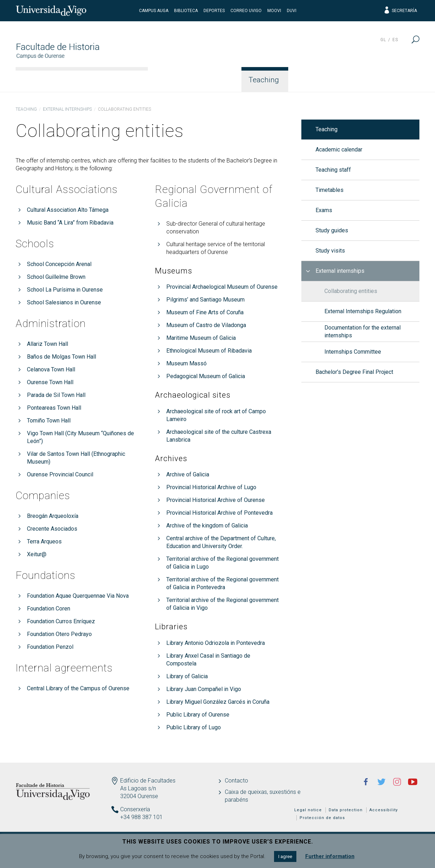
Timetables (330, 190)
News (401, 80)
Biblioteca (186, 11)
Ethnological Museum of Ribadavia (209, 351)
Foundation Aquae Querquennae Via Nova (78, 596)
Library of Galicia (187, 676)
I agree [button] (285, 856)
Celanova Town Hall (51, 369)
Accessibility (384, 810)
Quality (360, 80)
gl (383, 40)
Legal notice (308, 810)
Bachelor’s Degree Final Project (354, 372)
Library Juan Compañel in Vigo (204, 689)
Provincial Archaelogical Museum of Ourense (222, 287)
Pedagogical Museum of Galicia (206, 376)
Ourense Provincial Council (60, 474)
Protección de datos (322, 818)
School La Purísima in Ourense (65, 290)
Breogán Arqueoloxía (53, 516)
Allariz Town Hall (48, 344)
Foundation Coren (49, 609)
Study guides (332, 230)
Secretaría (400, 11)
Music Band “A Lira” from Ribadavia (70, 223)
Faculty (171, 80)
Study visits (330, 251)
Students (314, 80)
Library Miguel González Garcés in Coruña (218, 702)
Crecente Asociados (52, 529)
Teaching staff (333, 170)
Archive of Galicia (188, 474)
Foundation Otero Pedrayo (59, 634)
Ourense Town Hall (50, 382)
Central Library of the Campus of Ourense (78, 688)
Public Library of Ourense (198, 715)
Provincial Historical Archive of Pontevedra (219, 513)
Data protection (346, 810)
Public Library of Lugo (194, 727)
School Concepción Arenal (59, 264)
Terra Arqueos (44, 541)
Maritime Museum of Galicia (201, 338)
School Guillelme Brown (56, 277)
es (395, 40)
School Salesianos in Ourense (64, 302)
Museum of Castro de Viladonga (206, 325)
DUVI (292, 11)
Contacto (236, 781)
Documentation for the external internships (362, 331)
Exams (324, 210)
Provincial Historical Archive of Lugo (211, 487)
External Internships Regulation (363, 311)
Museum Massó (186, 363)
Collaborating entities (351, 291)
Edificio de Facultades (148, 781)
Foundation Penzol (50, 647)
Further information (330, 856)
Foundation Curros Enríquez (61, 621)
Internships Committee (353, 352)
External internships (67, 109)
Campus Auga (154, 11)
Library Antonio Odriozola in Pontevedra (216, 643)
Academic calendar (339, 150)
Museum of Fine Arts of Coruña (205, 312)
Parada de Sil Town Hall (56, 395)
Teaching (264, 80)
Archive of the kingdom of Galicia (207, 526)
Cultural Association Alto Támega (68, 210)
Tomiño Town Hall (49, 421)
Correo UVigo (246, 11)
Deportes (214, 11)
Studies (216, 80)
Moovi (274, 11)
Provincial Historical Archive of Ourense (216, 500)
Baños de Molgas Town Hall (62, 357)
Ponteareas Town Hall (54, 408)
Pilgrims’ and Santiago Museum (205, 300)
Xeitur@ (37, 554)
